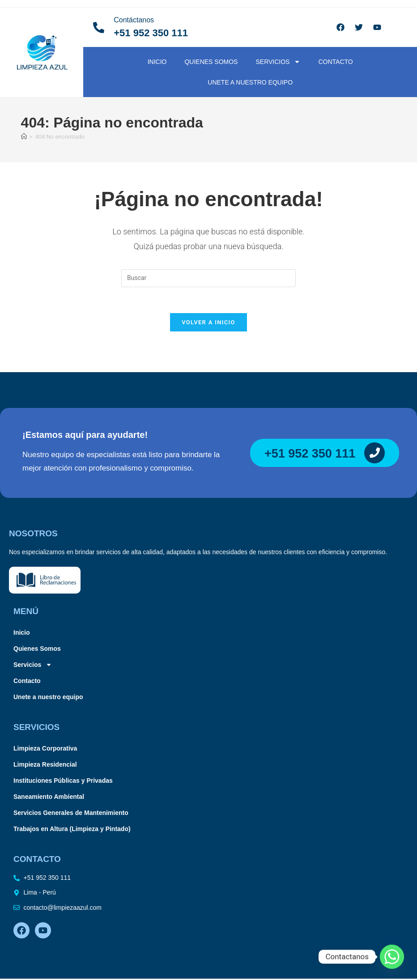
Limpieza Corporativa (45, 750)
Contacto (335, 62)
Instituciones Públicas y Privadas (63, 782)
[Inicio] (24, 137)
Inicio (157, 62)
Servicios (278, 62)
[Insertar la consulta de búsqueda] (208, 278)
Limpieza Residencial (45, 766)
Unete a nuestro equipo (250, 82)
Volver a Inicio (208, 324)
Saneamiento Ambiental (49, 798)
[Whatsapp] (392, 957)
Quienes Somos (211, 62)
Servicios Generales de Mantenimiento (71, 814)
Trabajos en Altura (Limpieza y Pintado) (72, 830)
